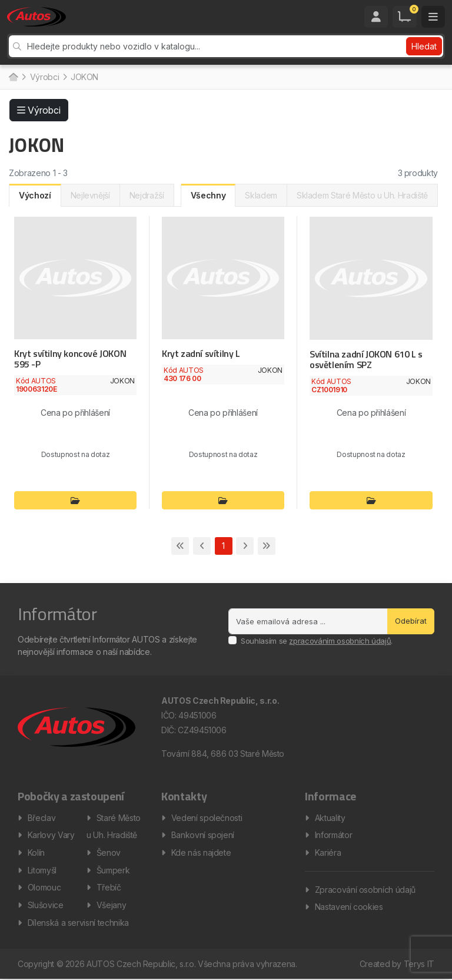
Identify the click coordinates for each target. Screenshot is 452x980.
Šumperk (113, 870)
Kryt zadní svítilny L (201, 353)
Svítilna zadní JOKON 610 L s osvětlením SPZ (366, 359)
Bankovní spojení (203, 835)
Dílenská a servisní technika (78, 923)
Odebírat (411, 621)
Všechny (208, 195)
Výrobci (45, 77)
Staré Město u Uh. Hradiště (114, 826)
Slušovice (46, 905)
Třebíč (109, 888)
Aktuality (330, 817)
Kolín (36, 852)
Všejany (112, 905)
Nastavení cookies (349, 907)
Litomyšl (42, 870)
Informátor (334, 835)
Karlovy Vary (51, 835)
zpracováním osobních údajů (340, 641)
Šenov (109, 852)
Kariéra (328, 852)
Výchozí (35, 195)
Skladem (261, 195)
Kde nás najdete (201, 852)
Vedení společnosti (207, 817)
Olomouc (44, 888)
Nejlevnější (90, 195)
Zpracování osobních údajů (365, 890)
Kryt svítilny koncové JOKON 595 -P (69, 359)
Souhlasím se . (317, 641)
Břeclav (42, 817)
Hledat (424, 46)
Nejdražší (147, 195)
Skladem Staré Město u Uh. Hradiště (362, 195)
